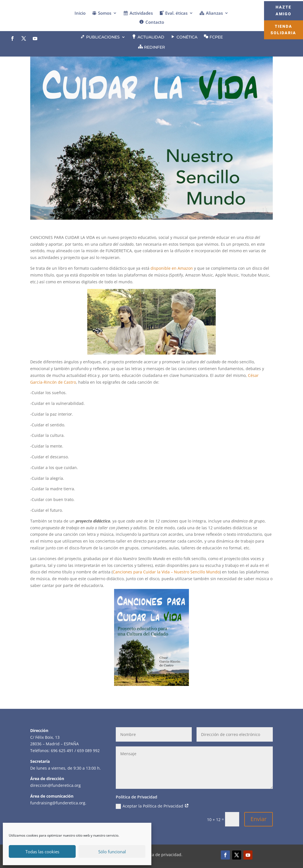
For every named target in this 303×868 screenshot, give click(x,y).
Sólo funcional (112, 852)
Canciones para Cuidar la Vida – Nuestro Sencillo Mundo (166, 572)
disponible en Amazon (172, 268)
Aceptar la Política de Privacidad (152, 806)
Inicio (80, 13)
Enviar (259, 819)
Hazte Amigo (284, 11)
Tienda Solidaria (283, 30)
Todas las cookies (42, 852)
